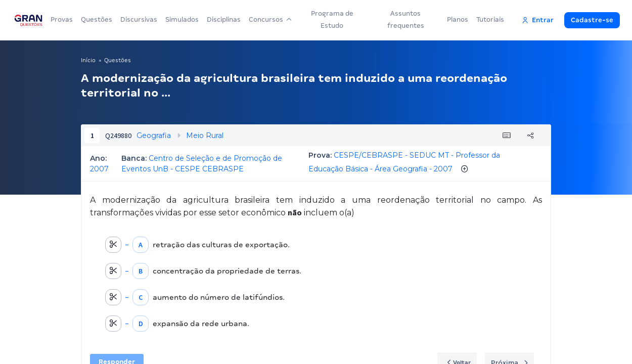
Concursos (270, 19)
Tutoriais (490, 19)
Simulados (182, 19)
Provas (62, 19)
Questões (97, 19)
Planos (458, 19)
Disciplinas (224, 19)
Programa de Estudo (332, 19)
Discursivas (139, 19)
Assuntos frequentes (406, 19)
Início (88, 60)
